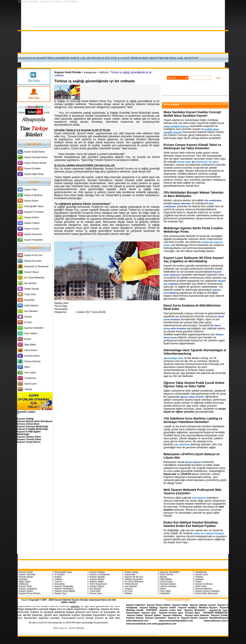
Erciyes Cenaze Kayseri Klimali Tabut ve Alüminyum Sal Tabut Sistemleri (192, 147)
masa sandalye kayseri (176, 126)
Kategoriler (90, 72)
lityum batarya (193, 462)
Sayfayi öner (61, 303)
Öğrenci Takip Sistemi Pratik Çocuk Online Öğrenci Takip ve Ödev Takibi (194, 385)
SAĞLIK (104, 72)
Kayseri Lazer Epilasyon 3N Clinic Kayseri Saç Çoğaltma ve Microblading (194, 259)
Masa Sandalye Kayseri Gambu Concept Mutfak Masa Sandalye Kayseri (192, 114)
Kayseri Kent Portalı (68, 72)
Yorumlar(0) (61, 309)
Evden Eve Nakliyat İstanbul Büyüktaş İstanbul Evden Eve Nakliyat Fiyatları (191, 524)
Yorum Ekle (61, 306)
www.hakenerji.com (137, 621)
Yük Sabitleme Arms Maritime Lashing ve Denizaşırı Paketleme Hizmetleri (193, 420)
